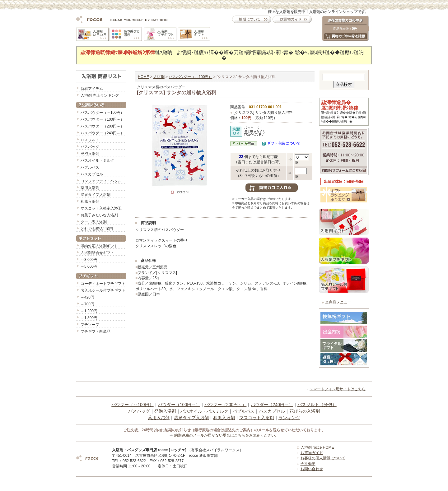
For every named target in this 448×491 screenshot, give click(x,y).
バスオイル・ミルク (97, 160)
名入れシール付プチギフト (103, 290)
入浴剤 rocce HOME (317, 447)
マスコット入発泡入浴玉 (101, 208)
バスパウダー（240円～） (102, 133)
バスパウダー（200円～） (102, 126)
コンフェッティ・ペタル (101, 181)
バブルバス (90, 167)
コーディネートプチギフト (103, 284)
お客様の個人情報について (323, 458)
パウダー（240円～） (272, 405)
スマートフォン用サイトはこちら (338, 389)
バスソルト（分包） (317, 405)
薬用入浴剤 (90, 188)
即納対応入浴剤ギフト (99, 246)
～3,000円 (89, 260)
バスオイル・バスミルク (204, 411)
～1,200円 (89, 311)
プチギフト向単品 (96, 331)
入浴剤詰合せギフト (97, 253)
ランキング (289, 418)
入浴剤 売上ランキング (100, 95)
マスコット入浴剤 (257, 418)
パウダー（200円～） (225, 405)
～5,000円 (89, 266)
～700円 (87, 304)
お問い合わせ (312, 469)
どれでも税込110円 (97, 229)
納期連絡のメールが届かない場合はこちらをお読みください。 (226, 435)
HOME (143, 77)
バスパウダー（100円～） (102, 119)
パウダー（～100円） (132, 405)
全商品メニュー (338, 302)
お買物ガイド (312, 453)
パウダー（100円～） (179, 405)
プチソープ (90, 325)
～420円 (87, 297)
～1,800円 (89, 318)
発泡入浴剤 (90, 154)
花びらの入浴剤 (305, 411)
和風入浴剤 (90, 201)
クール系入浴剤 (94, 222)
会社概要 (308, 464)
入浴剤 (159, 77)
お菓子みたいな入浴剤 (99, 215)
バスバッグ (90, 147)
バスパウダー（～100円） (102, 113)
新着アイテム (92, 89)
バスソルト (90, 140)
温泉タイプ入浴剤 (96, 195)
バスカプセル (92, 174)
